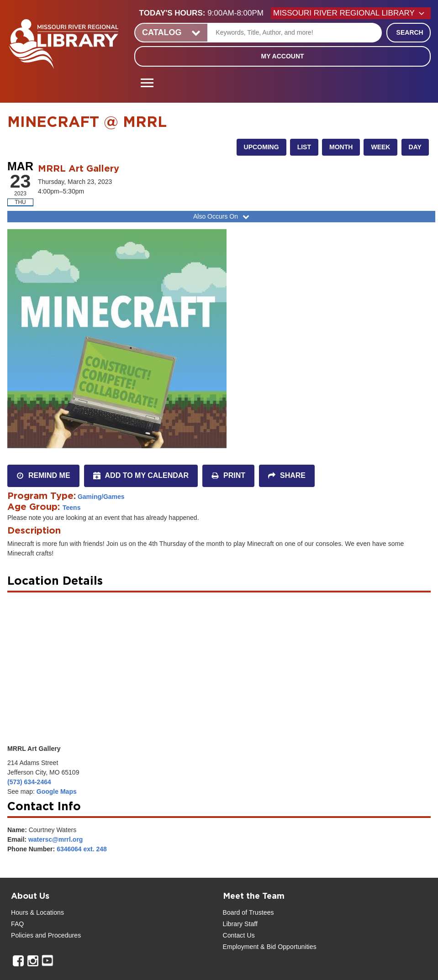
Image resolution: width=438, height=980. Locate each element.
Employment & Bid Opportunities (270, 947)
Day (415, 147)
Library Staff (240, 924)
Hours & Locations (37, 912)
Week (380, 147)
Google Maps (57, 791)
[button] (205, 13)
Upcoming (261, 147)
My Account (282, 56)
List (304, 147)
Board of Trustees (248, 912)
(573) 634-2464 (29, 782)
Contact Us (239, 935)
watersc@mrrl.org (55, 839)
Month (341, 147)
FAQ (17, 924)
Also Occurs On (222, 216)
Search (410, 32)
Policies (22, 935)
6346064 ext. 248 (82, 849)
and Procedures (57, 935)
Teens (71, 508)
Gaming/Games (101, 497)
